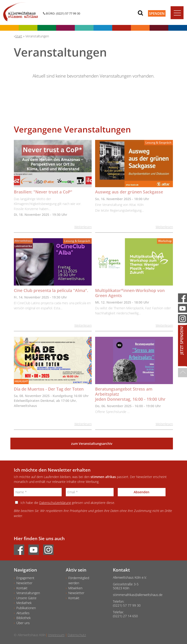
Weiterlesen (83, 227)
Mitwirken (75, 588)
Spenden (157, 13)
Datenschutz (77, 635)
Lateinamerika (23, 246)
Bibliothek (24, 618)
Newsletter (24, 583)
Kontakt (22, 588)
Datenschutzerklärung (55, 503)
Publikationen (26, 608)
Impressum (56, 635)
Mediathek (24, 603)
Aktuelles (23, 613)
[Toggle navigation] (177, 13)
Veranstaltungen (28, 593)
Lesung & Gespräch (158, 143)
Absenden (142, 492)
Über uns (23, 623)
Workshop (165, 241)
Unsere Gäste (26, 598)
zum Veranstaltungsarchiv (92, 444)
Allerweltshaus (23, 241)
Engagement (25, 578)
